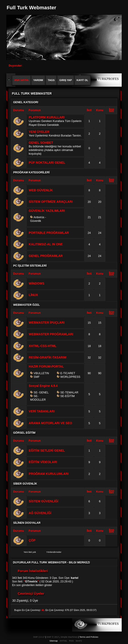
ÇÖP (32, 540)
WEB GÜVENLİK (41, 190)
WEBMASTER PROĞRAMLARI (51, 334)
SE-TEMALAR (69, 393)
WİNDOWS (37, 284)
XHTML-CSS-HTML (43, 346)
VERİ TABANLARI (42, 411)
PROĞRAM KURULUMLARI (49, 474)
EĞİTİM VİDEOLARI (43, 462)
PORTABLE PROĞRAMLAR (49, 233)
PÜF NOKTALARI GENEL (47, 163)
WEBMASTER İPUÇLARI (47, 323)
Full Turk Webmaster (31, 8)
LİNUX (33, 295)
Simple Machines (69, 637)
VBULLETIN (41, 373)
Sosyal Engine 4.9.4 (43, 386)
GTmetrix (31, 582)
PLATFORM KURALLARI (47, 117)
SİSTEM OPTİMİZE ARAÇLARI (51, 202)
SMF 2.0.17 (39, 637)
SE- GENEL (41, 393)
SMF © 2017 (53, 637)
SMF (37, 377)
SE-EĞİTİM (68, 396)
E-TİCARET (68, 373)
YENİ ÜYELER (39, 132)
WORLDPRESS (70, 377)
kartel (74, 578)
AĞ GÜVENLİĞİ (40, 513)
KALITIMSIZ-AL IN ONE (46, 244)
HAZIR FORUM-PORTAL (46, 367)
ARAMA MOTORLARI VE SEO (50, 423)
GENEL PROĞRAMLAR (46, 256)
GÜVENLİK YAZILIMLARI (47, 211)
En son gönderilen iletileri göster (32, 585)
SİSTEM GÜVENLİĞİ (43, 501)
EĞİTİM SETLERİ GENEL (47, 451)
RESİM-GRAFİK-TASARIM (48, 358)
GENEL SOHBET (41, 143)
